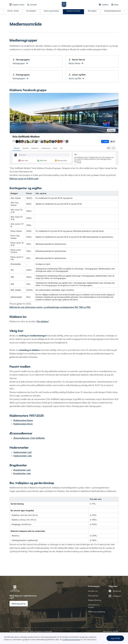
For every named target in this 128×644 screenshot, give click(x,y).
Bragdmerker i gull (22, 470)
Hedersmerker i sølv (23, 456)
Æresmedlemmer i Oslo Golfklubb (29, 438)
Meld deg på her (19, 604)
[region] (64, 246)
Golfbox (105, 5)
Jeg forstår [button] (115, 638)
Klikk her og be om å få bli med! (24, 179)
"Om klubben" (43, 321)
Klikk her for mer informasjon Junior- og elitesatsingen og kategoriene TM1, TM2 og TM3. (50, 307)
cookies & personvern (71, 639)
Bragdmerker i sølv (22, 473)
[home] (64, 5)
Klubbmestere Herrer (23, 424)
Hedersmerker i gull (22, 452)
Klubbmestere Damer (23, 420)
